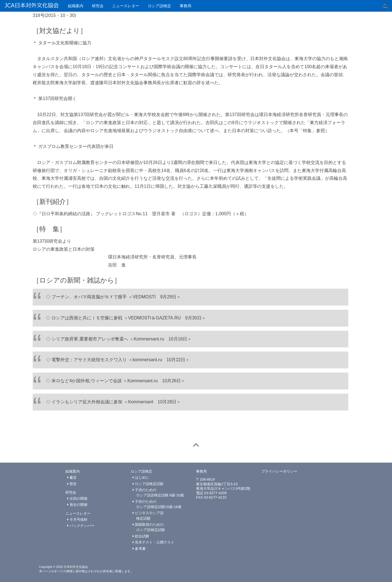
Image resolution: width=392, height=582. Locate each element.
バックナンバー (81, 526)
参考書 (139, 549)
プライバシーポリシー (279, 471)
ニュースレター (126, 6)
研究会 (98, 6)
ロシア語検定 (159, 6)
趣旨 (72, 477)
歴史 (72, 484)
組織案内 (76, 6)
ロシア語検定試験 (148, 484)
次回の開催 (78, 498)
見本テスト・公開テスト (154, 542)
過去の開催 (78, 505)
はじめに (141, 477)
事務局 (185, 6)
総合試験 (141, 536)
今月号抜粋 (78, 520)
